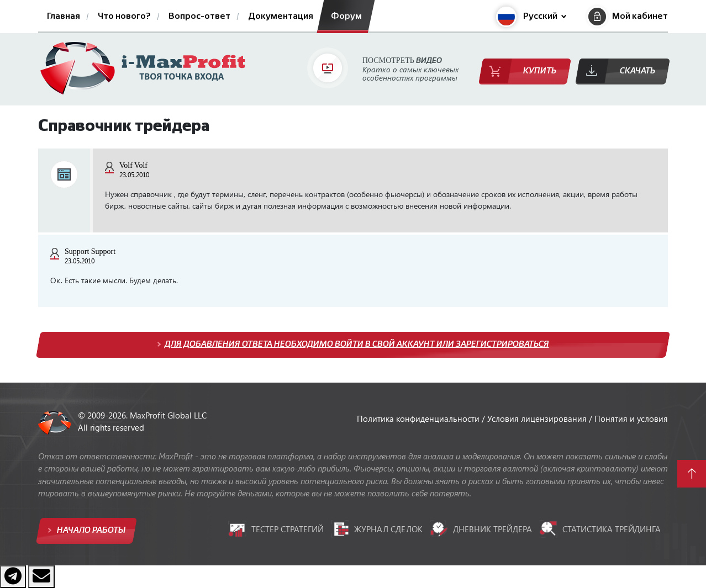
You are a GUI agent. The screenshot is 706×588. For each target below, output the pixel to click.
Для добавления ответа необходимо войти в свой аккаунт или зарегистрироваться (357, 344)
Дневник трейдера (481, 529)
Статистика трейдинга (600, 529)
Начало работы (90, 530)
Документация (281, 17)
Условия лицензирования (538, 419)
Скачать (637, 71)
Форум (346, 17)
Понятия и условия (631, 419)
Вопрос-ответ (199, 17)
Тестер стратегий (276, 529)
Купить (540, 71)
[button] (531, 17)
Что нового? (124, 17)
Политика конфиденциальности (419, 419)
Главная (64, 17)
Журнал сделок (377, 529)
